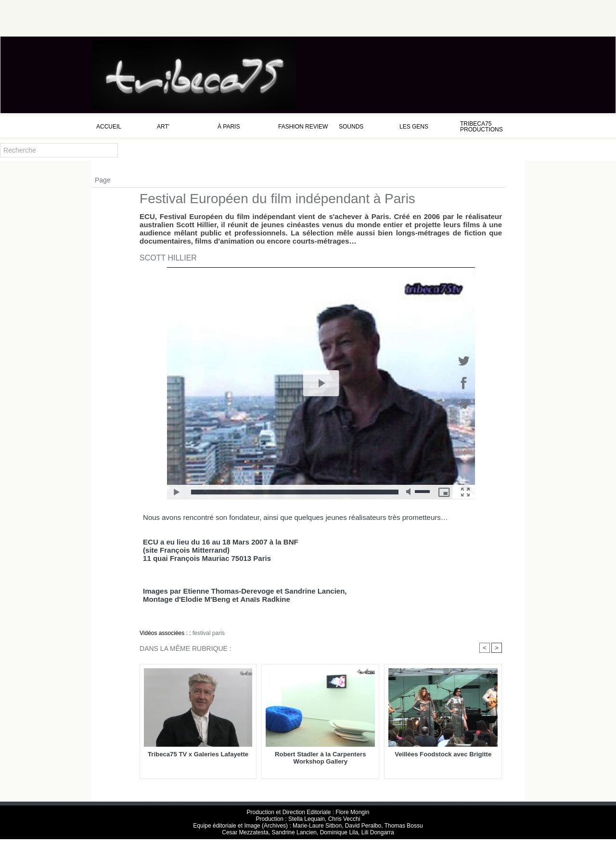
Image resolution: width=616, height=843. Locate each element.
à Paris (229, 127)
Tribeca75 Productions (481, 127)
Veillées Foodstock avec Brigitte (443, 754)
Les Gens (414, 127)
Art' (163, 127)
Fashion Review (303, 127)
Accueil (109, 127)
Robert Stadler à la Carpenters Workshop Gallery (320, 758)
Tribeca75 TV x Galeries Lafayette (198, 754)
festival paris (209, 633)
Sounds (351, 127)
